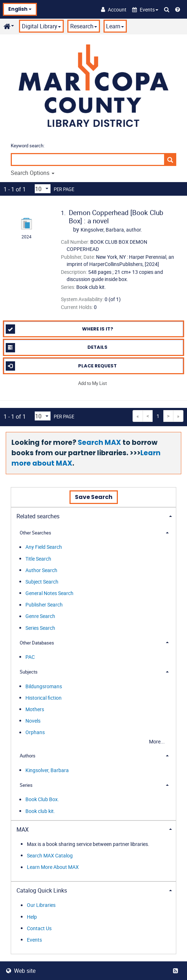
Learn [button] (115, 26)
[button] (145, 9)
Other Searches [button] (35, 533)
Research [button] (84, 26)
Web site (21, 971)
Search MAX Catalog (50, 855)
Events (34, 940)
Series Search (40, 628)
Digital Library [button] (41, 26)
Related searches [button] (38, 516)
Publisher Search (44, 605)
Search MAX (99, 443)
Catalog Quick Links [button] (42, 890)
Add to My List (92, 383)
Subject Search (42, 582)
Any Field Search (44, 547)
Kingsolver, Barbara (47, 770)
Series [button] (26, 785)
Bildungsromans (44, 686)
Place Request (61, 366)
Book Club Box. (42, 800)
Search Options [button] (33, 173)
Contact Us (39, 928)
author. (111, 230)
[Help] (178, 9)
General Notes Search (49, 593)
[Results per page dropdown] (43, 189)
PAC (30, 657)
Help (32, 917)
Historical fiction (44, 698)
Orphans (35, 732)
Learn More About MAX (53, 867)
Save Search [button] (94, 497)
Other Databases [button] (37, 643)
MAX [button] (23, 829)
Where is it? (59, 329)
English (20, 9)
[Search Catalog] (167, 9)
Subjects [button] (29, 672)
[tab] (93, 516)
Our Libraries (41, 905)
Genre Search (40, 616)
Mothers (35, 709)
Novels (33, 721)
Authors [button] (28, 756)
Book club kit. (40, 811)
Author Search (41, 570)
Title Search (38, 559)
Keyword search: (28, 146)
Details (57, 348)
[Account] (114, 9)
